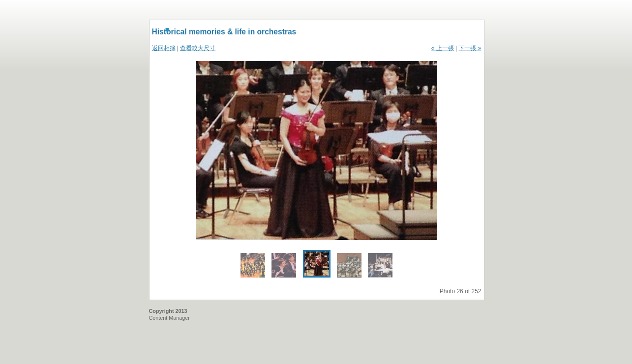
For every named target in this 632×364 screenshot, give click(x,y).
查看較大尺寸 (198, 48)
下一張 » (470, 48)
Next (377, 151)
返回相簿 (164, 48)
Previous (256, 151)
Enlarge (428, 230)
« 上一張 (443, 48)
